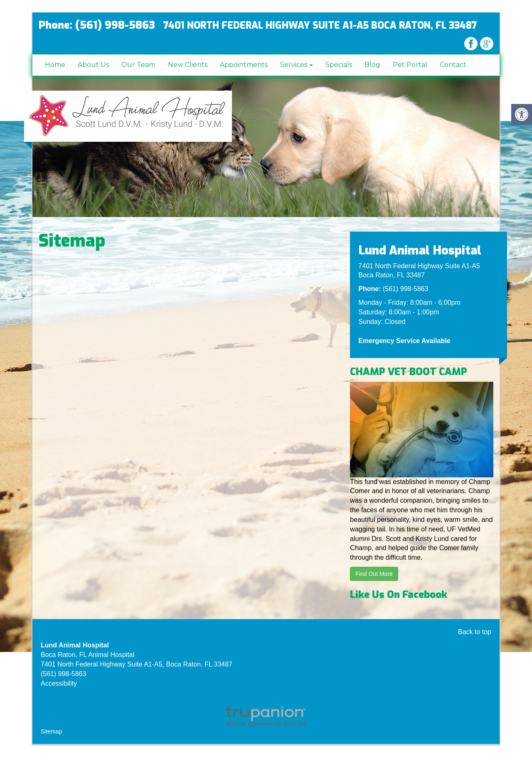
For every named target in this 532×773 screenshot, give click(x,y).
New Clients (188, 65)
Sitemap (51, 731)
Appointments (244, 65)
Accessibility (59, 683)
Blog (372, 65)
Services (297, 65)
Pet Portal (410, 65)
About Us (93, 65)
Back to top (475, 632)
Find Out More (374, 574)
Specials (339, 65)
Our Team (138, 65)
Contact (453, 65)
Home (55, 65)
